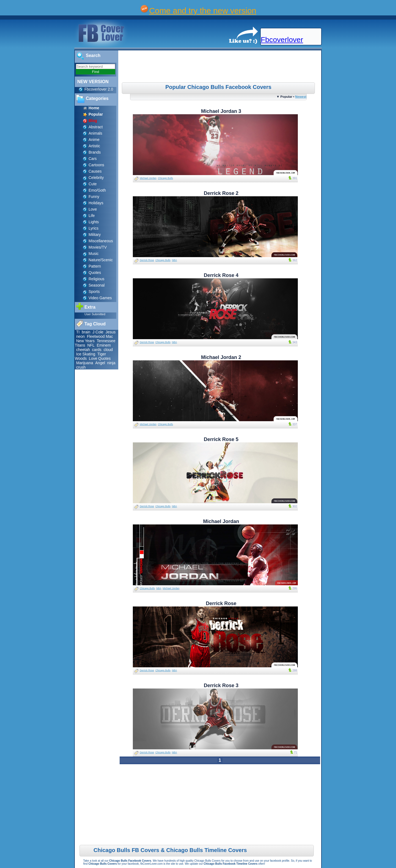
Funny (94, 197)
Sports (94, 292)
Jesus (111, 332)
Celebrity (96, 178)
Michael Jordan (148, 178)
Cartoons (96, 165)
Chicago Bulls (165, 178)
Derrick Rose (147, 260)
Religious (97, 279)
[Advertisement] (221, 67)
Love (93, 209)
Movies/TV (98, 247)
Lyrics (94, 228)
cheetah (83, 350)
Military (95, 235)
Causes (95, 171)
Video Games (100, 298)
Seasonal (97, 285)
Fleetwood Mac (100, 336)
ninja (111, 363)
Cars (93, 159)
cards (97, 350)
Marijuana (85, 363)
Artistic (94, 146)
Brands (95, 152)
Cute (93, 184)
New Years (85, 341)
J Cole (98, 332)
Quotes (95, 273)
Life (92, 216)
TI (78, 332)
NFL (91, 345)
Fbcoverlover (282, 40)
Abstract (96, 127)
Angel (100, 363)
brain (86, 332)
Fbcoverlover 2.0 (99, 89)
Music (94, 254)
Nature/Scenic (101, 260)
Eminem (104, 345)
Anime (94, 140)
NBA (174, 260)
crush (81, 367)
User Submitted (95, 314)
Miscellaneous (101, 241)
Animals (95, 133)
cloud (108, 350)
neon (80, 336)
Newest (301, 96)
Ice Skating (86, 354)
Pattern (95, 266)
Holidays (96, 203)
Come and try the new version (203, 11)
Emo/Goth (97, 190)
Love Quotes (100, 358)
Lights (94, 222)
